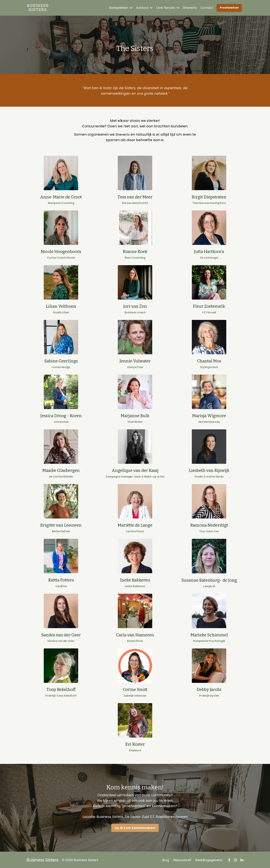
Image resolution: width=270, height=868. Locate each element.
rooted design (61, 367)
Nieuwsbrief (182, 859)
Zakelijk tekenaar (135, 695)
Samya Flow (135, 367)
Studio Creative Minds (209, 476)
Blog (166, 859)
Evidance (135, 749)
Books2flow (135, 640)
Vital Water (135, 421)
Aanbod (144, 8)
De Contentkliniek (61, 476)
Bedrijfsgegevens (209, 859)
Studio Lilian (61, 312)
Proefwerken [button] (229, 8)
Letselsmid (61, 421)
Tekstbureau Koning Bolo (209, 203)
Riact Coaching (135, 258)
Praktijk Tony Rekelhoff (61, 695)
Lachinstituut (135, 531)
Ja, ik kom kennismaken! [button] (135, 827)
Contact (207, 8)
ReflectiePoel (61, 531)
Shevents (190, 8)
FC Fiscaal (209, 312)
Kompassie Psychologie (209, 640)
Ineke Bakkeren (135, 585)
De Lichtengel (209, 258)
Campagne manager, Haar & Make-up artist (135, 476)
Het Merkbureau (209, 421)
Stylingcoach (209, 367)
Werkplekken (121, 8)
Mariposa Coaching (61, 203)
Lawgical (209, 586)
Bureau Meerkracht (135, 203)
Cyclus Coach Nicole (61, 258)
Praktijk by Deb (209, 695)
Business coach (135, 312)
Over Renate (168, 8)
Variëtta (61, 585)
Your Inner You (209, 531)
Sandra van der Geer (61, 640)
